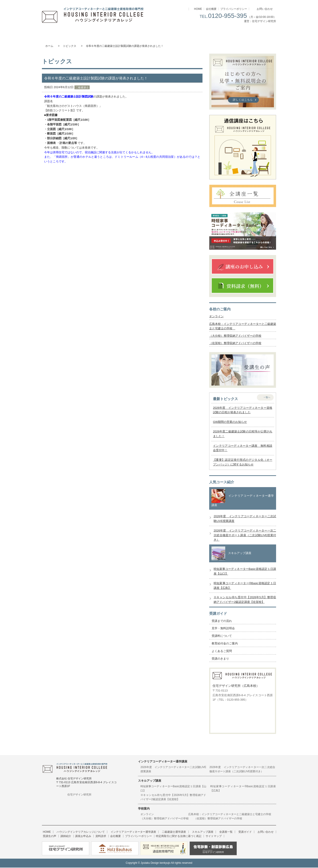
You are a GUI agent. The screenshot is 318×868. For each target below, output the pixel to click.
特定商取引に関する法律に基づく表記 (151, 837)
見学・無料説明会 (223, 629)
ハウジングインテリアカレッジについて (61, 32)
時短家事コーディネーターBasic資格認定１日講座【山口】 (173, 789)
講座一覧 (218, 32)
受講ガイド (257, 32)
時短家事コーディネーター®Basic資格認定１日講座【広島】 (243, 789)
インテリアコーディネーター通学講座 (100, 32)
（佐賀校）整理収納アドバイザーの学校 (235, 344)
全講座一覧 (214, 833)
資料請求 (79, 837)
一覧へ (267, 398)
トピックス (70, 46)
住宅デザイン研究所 (79, 795)
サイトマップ (184, 837)
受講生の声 (268, 833)
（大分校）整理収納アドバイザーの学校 (235, 336)
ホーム (49, 46)
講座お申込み (63, 837)
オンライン (216, 316)
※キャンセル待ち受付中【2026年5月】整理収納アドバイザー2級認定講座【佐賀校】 (173, 798)
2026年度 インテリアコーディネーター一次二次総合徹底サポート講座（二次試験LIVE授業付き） (245, 536)
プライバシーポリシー (234, 9)
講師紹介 (47, 837)
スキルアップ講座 (179, 32)
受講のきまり (220, 659)
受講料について (222, 636)
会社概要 (211, 9)
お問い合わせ (265, 9)
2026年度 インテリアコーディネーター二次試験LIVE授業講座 (173, 770)
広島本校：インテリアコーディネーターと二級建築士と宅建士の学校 (231, 815)
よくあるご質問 (222, 652)
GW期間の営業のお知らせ (230, 423)
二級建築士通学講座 (139, 32)
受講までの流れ (222, 622)
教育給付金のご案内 (225, 644)
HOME (198, 9)
